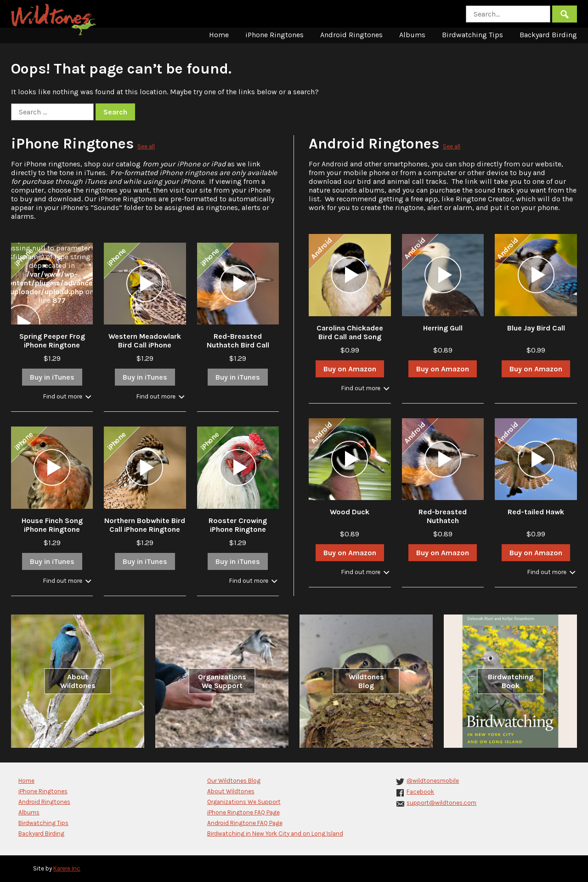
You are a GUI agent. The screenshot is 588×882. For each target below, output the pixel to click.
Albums (412, 35)
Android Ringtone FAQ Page (245, 823)
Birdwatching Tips (472, 35)
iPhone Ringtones (274, 35)
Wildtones (55, 20)
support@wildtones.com (441, 803)
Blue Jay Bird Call (536, 328)
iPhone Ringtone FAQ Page (243, 812)
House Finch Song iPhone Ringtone (52, 525)
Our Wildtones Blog (234, 781)
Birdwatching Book (511, 681)
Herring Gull (443, 328)
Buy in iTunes (52, 377)
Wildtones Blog (366, 681)
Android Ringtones (351, 35)
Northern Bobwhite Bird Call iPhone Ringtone (145, 525)
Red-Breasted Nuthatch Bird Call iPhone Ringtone (238, 345)
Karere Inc (67, 868)
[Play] (22, 323)
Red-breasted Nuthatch (443, 516)
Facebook (420, 792)
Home (219, 35)
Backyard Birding (548, 35)
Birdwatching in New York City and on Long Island (275, 834)
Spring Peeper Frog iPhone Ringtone (52, 341)
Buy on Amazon (350, 369)
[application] (22, 323)
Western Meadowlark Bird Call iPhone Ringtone (145, 345)
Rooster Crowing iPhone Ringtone (238, 525)
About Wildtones (78, 681)
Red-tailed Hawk (536, 512)
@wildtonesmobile (433, 781)
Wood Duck (350, 512)
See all (146, 146)
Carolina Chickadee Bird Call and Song (350, 332)
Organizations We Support (222, 681)
